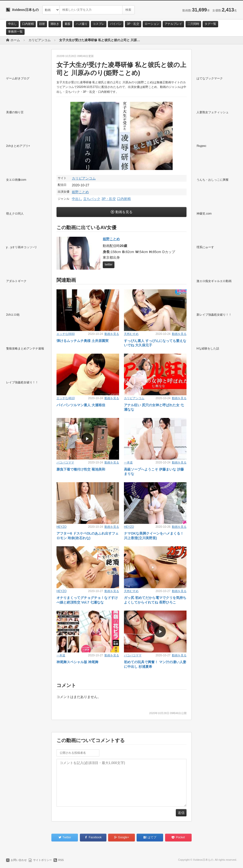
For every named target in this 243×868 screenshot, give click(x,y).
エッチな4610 (66, 398)
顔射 (42, 24)
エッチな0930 (66, 334)
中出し (12, 24)
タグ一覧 (210, 24)
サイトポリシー (42, 860)
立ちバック (92, 199)
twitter (109, 264)
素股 (67, 24)
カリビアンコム (84, 178)
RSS (61, 860)
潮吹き (55, 24)
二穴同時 (193, 24)
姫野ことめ (80, 192)
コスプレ (99, 24)
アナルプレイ (173, 24)
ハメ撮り (82, 24)
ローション (152, 24)
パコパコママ (65, 462)
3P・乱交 (133, 24)
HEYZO (61, 527)
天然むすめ (131, 334)
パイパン (116, 24)
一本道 (128, 462)
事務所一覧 (15, 32)
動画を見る (124, 212)
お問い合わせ (19, 860)
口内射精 (28, 24)
